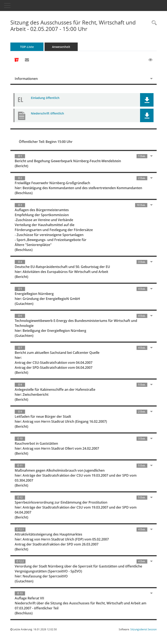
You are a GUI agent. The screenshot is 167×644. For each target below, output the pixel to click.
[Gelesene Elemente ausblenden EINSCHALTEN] (150, 60)
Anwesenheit (61, 47)
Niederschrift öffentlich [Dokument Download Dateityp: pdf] (47, 113)
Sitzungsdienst (143, 629)
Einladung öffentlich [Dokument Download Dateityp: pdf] (45, 98)
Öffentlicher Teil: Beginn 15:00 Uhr (46, 142)
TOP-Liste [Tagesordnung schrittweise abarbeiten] (27, 47)
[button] (147, 100)
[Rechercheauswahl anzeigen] (153, 23)
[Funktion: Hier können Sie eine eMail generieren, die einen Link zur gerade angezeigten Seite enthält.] (27, 60)
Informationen (26, 79)
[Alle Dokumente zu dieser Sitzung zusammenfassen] (17, 60)
